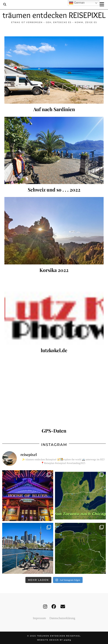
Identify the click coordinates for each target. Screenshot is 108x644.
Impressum (39, 618)
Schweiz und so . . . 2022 (54, 190)
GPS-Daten (54, 431)
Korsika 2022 (54, 270)
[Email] (63, 607)
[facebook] (54, 607)
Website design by (54, 640)
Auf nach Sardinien (54, 109)
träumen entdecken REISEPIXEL (54, 15)
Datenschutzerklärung (62, 618)
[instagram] (45, 607)
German (77, 3)
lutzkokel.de (54, 350)
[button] (103, 5)
